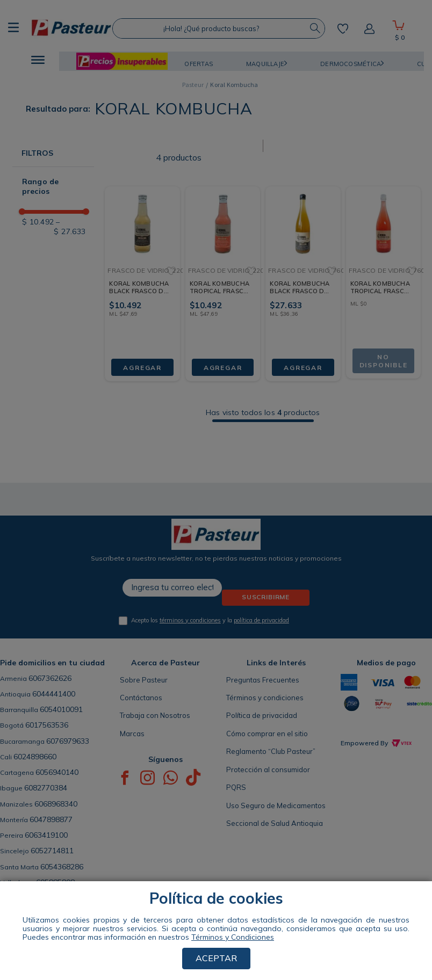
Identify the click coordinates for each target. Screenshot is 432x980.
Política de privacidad (262, 715)
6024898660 (35, 757)
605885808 (55, 882)
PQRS (236, 787)
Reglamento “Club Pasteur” (271, 751)
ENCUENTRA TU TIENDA (88, 913)
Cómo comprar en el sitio (267, 734)
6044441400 (54, 694)
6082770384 (46, 788)
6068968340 (56, 804)
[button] (38, 61)
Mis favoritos (343, 28)
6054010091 (61, 709)
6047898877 (51, 819)
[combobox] (219, 28)
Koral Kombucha (234, 85)
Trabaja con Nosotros (155, 715)
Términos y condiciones (265, 698)
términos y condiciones (190, 620)
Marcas (132, 734)
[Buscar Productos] (315, 28)
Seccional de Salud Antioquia (275, 823)
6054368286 (62, 867)
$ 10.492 (38, 222)
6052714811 (52, 851)
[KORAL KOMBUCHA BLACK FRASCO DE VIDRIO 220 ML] (142, 275)
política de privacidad (261, 620)
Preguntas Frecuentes (263, 680)
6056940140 (57, 772)
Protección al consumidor (268, 770)
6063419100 (46, 835)
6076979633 (68, 741)
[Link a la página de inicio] (193, 85)
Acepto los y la (210, 620)
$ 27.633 (70, 227)
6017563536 (47, 725)
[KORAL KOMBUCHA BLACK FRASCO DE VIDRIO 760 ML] (303, 275)
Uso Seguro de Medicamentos (276, 805)
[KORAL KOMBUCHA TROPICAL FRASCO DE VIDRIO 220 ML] (223, 275)
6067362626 (50, 678)
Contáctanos (141, 698)
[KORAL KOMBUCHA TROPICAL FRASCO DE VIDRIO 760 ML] (383, 275)
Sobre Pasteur (144, 680)
